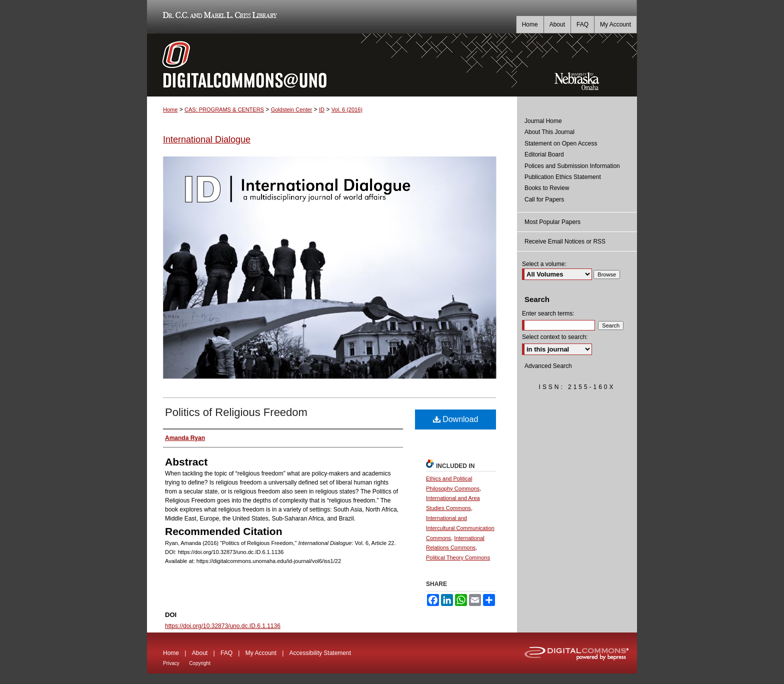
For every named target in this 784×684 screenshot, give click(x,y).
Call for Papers (544, 199)
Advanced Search (548, 366)
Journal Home (543, 121)
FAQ (226, 653)
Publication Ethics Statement (563, 177)
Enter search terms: (548, 313)
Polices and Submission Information (572, 166)
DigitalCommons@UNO (332, 65)
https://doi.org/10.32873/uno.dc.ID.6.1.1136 (223, 626)
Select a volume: (544, 264)
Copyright (200, 663)
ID (322, 109)
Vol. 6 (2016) (347, 109)
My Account (261, 653)
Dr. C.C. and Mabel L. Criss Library (218, 17)
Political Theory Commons (458, 557)
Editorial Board (544, 154)
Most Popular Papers (552, 222)
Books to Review (547, 188)
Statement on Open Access (561, 143)
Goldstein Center (292, 109)
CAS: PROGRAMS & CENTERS (224, 109)
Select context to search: (555, 337)
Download (456, 419)
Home (170, 109)
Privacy (171, 663)
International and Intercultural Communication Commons (460, 528)
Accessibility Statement (320, 653)
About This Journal (549, 132)
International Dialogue (207, 139)
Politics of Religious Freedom (236, 412)
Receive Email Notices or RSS (565, 241)
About (200, 653)
